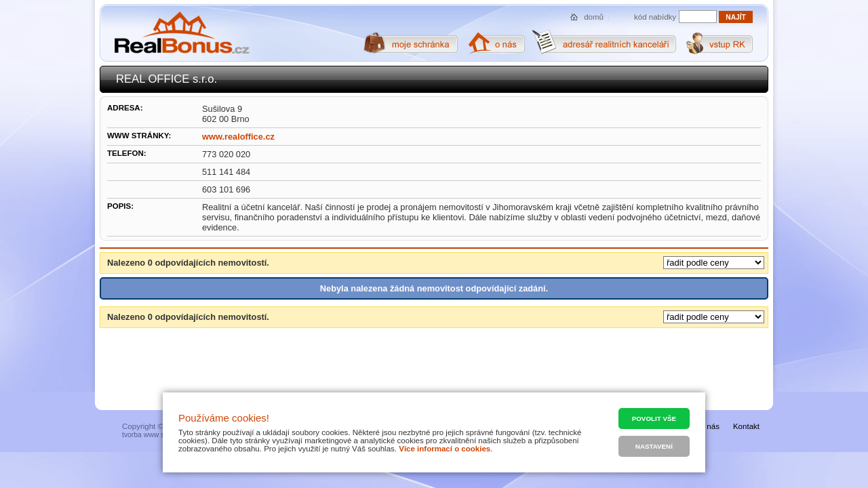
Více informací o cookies (445, 449)
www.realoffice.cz (238, 137)
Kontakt (746, 426)
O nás (709, 426)
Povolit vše (654, 419)
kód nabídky (655, 17)
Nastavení (654, 446)
